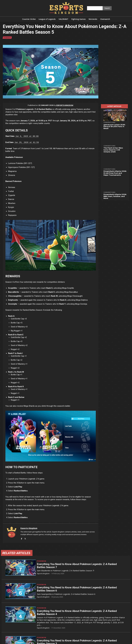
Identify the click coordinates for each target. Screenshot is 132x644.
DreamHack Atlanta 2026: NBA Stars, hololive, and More (115, 196)
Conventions (109, 122)
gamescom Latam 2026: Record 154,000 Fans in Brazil (114, 127)
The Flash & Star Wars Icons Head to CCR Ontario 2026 (113, 150)
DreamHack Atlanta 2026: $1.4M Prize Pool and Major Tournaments (115, 173)
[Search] (107, 8)
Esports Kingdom (65, 105)
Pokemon (7, 38)
